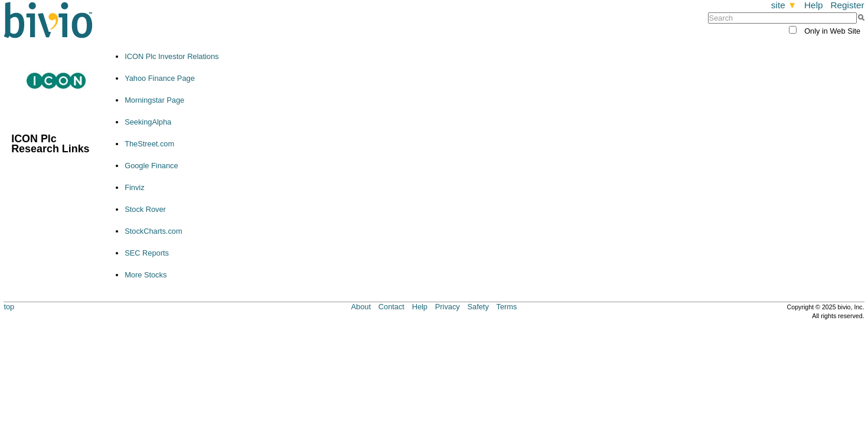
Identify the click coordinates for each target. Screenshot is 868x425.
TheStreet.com (149, 144)
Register (847, 5)
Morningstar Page (154, 100)
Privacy (448, 307)
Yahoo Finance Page (160, 78)
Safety (478, 307)
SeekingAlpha (148, 122)
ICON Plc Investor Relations (172, 56)
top (9, 307)
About (361, 307)
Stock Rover (145, 209)
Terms (507, 307)
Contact (391, 307)
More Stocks (146, 275)
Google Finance (151, 166)
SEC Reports (147, 253)
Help (814, 5)
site (784, 5)
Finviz (134, 187)
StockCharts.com (153, 231)
